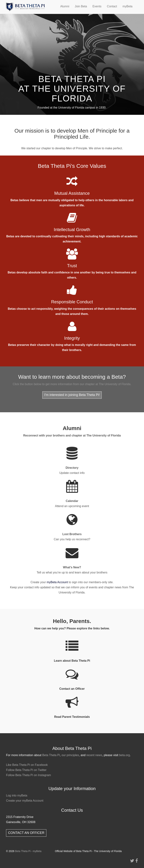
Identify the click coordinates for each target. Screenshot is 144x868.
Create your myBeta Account (25, 801)
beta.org (124, 755)
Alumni (65, 6)
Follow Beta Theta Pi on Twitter (26, 770)
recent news (94, 755)
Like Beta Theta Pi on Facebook (27, 765)
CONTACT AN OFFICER (26, 833)
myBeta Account (57, 582)
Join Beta (81, 6)
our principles (70, 755)
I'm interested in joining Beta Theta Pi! (72, 395)
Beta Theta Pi (51, 755)
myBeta (128, 6)
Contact (112, 6)
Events (97, 6)
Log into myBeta (17, 795)
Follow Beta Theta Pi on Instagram (28, 775)
